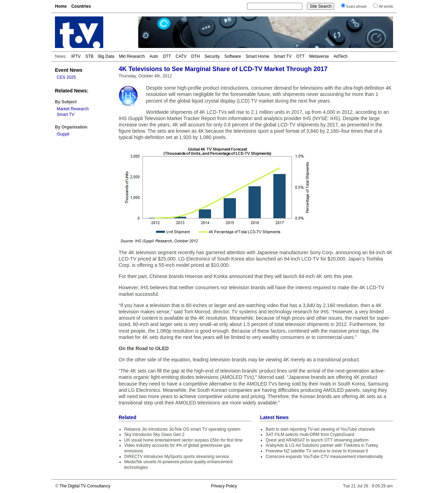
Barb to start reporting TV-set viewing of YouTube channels (320, 429)
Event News (69, 70)
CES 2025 (66, 77)
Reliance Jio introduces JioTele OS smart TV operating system (182, 429)
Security (212, 56)
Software (233, 56)
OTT (300, 56)
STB (89, 56)
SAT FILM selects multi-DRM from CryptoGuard (310, 435)
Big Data (106, 56)
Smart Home (257, 56)
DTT (167, 56)
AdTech (341, 56)
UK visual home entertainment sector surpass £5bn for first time (183, 440)
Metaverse (319, 56)
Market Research (73, 109)
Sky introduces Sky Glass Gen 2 (154, 435)
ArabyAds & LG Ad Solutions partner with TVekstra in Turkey (322, 445)
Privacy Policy (224, 486)
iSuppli (63, 134)
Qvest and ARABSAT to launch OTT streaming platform (317, 440)
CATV (181, 56)
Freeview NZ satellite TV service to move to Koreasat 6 (317, 451)
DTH (195, 56)
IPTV (76, 56)
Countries (81, 6)
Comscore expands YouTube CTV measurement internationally (324, 457)
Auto (154, 56)
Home (61, 6)
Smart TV (282, 56)
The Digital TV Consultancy (85, 486)
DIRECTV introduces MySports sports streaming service (177, 457)
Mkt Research (132, 56)
